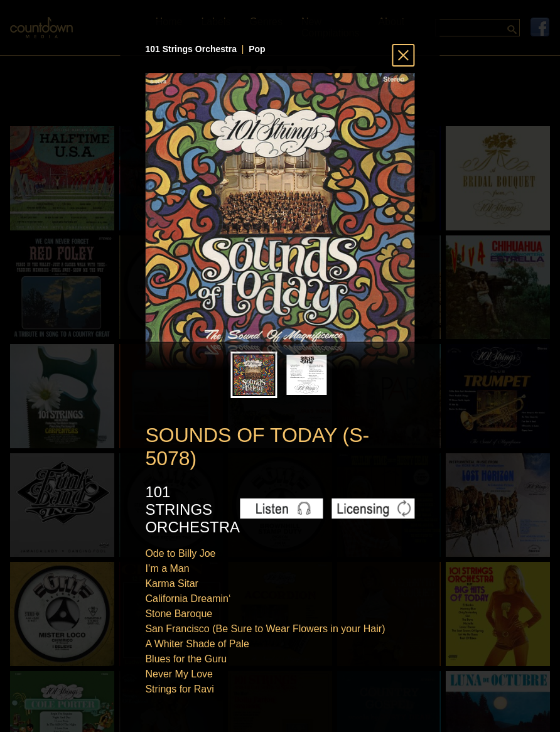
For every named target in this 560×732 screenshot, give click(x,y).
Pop (257, 49)
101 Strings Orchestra (191, 49)
